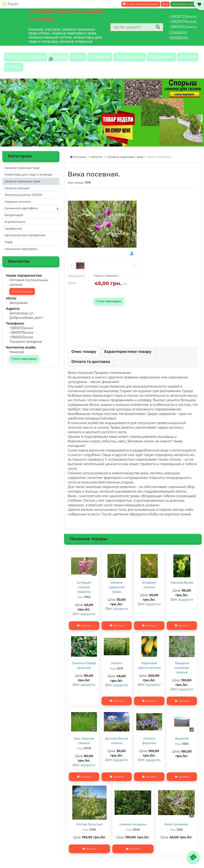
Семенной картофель (21, 214)
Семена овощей (17, 194)
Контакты (115, 58)
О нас (89, 58)
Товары (65, 58)
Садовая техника (18, 207)
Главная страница (28, 58)
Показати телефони (26, 347)
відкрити (88, 619)
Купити (84, 631)
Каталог (97, 162)
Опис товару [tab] (84, 357)
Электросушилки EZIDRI (23, 200)
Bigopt (13, 4)
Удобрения (13, 234)
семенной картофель (21, 254)
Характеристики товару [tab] (128, 357)
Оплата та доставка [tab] (91, 367)
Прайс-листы (150, 58)
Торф (8, 247)
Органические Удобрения (25, 241)
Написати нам (22, 297)
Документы (21, 71)
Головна (78, 162)
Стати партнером (109, 307)
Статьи (77, 71)
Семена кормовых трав (125, 162)
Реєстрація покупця (186, 4)
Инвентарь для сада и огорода (28, 180)
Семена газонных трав (22, 173)
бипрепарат (14, 220)
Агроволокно (15, 227)
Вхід (165, 4)
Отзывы (52, 71)
